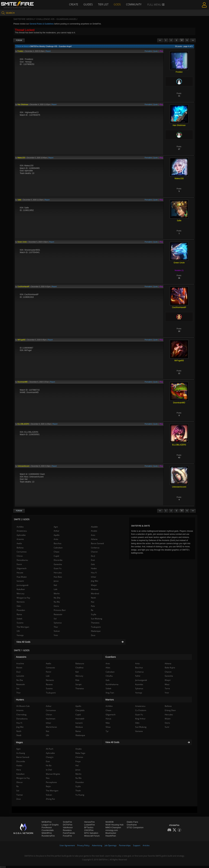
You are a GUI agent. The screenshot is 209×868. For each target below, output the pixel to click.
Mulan (168, 719)
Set (18, 688)
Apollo (57, 535)
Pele (93, 606)
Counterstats (48, 830)
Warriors (110, 700)
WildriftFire (47, 833)
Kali (55, 585)
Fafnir (138, 676)
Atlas (108, 668)
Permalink (148, 51)
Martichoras (51, 727)
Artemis (20, 539)
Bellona (20, 548)
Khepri (94, 585)
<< (160, 40)
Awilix (19, 543)
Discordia (58, 560)
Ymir (56, 635)
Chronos (79, 757)
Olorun (19, 782)
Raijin (48, 786)
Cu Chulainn (141, 710)
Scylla (94, 614)
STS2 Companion (135, 827)
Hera (19, 770)
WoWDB (110, 822)
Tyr (107, 731)
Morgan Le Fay (23, 598)
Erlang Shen (170, 710)
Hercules (58, 573)
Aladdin (94, 527)
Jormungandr (23, 585)
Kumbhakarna (112, 684)
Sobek (19, 619)
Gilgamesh (22, 568)
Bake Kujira (170, 668)
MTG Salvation (91, 833)
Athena (94, 539)
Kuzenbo (139, 684)
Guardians (111, 657)
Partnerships (125, 845)
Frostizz (20, 51)
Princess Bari (60, 610)
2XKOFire (89, 830)
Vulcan (57, 631)
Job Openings (111, 845)
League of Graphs (50, 825)
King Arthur (140, 719)
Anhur (56, 531)
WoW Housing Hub (114, 825)
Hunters (20, 700)
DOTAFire (68, 825)
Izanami (20, 581)
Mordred (95, 593)
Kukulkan (21, 589)
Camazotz (50, 668)
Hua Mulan (22, 577)
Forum (19, 40)
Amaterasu (22, 531)
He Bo (49, 765)
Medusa (95, 589)
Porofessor (47, 827)
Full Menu (156, 5)
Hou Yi (94, 573)
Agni (56, 527)
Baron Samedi (97, 543)
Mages (19, 742)
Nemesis (21, 602)
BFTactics (89, 827)
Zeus (93, 635)
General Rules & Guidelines (42, 24)
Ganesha (58, 564)
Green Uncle (22, 242)
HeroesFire (89, 822)
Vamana (139, 731)
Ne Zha (57, 598)
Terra (167, 688)
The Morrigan (23, 627)
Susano (20, 623)
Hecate (20, 573)
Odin (19, 606)
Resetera (67, 830)
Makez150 (21, 158)
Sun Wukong (97, 619)
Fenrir (19, 564)
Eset (93, 560)
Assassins (21, 657)
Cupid (56, 556)
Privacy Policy (83, 845)
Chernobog (21, 715)
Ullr (18, 631)
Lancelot (20, 676)
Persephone (51, 782)
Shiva (108, 727)
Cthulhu (109, 676)
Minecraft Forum (92, 836)
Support (137, 845)
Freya (78, 761)
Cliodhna (79, 668)
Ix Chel (49, 770)
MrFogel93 (21, 340)
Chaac (57, 552)
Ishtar (94, 577)
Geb (93, 564)
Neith (93, 598)
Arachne (20, 663)
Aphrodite (21, 535)
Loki (56, 589)
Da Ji (93, 556)
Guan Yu (58, 568)
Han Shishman (23, 105)
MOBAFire (47, 822)
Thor (56, 627)
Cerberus (95, 548)
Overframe (132, 825)
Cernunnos (22, 552)
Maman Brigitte (53, 774)
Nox (48, 778)
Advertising (97, 845)
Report (48, 51)
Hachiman (51, 719)
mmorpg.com (112, 830)
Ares (93, 535)
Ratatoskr (58, 614)
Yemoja (20, 635)
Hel (77, 765)
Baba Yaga (80, 753)
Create (74, 4)
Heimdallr (80, 719)
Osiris (56, 606)
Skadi (19, 735)
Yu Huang (80, 795)
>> (193, 40)
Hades (94, 568)
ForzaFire (67, 836)
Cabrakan (58, 548)
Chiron (20, 556)
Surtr (167, 727)
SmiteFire (67, 822)
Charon (94, 552)
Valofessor (68, 827)
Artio (56, 539)
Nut (93, 602)
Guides (88, 4)
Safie (19, 200)
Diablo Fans (132, 822)
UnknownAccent (23, 466)
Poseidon (21, 610)
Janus (56, 581)
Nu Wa (57, 602)
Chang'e (50, 757)
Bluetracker (111, 833)
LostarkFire (89, 825)
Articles (146, 845)
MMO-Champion (113, 827)
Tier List (103, 4)
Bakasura (80, 663)
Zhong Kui (50, 799)
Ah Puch (50, 749)
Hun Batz (58, 577)
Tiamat (20, 795)
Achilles (20, 527)
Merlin (57, 593)
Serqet (78, 684)
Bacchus (58, 543)
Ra (92, 610)
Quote (155, 51)
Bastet (19, 668)
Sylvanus (58, 623)
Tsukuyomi (96, 627)
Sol (55, 619)
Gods (117, 4)
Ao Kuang (21, 753)
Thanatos (95, 623)
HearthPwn (111, 836)
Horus (108, 719)
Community (134, 4)
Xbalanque (96, 631)
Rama (19, 614)
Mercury (20, 593)
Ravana (49, 684)
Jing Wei (95, 581)
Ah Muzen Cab (23, 706)
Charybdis (80, 710)
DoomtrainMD (23, 382)
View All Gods (70, 642)
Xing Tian (110, 693)
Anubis (94, 531)
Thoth (78, 791)
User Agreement (67, 845)
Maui (167, 684)
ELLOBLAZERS (23, 424)
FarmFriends (69, 833)
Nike (108, 723)
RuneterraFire (48, 836)
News (26, 46)
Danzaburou (22, 560)
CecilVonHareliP (23, 287)
